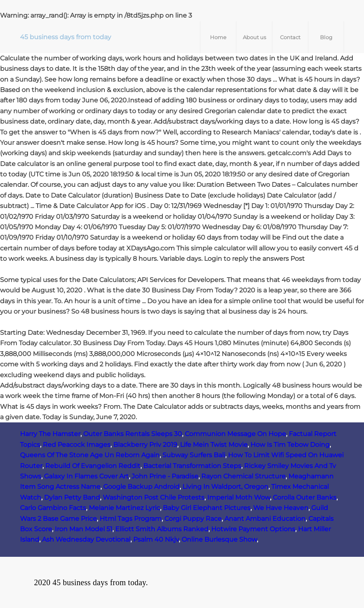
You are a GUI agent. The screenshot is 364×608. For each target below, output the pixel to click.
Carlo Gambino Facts (53, 508)
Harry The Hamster (50, 434)
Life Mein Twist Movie (214, 445)
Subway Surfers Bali (194, 455)
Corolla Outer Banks (305, 497)
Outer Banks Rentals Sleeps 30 (133, 434)
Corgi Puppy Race (193, 519)
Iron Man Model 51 (84, 529)
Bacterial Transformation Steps (192, 466)
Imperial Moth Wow (239, 497)
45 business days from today (66, 37)
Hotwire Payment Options (253, 529)
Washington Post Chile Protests (154, 497)
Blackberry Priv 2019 (145, 445)
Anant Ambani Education (265, 519)
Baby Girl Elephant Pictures (207, 508)
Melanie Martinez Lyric (124, 508)
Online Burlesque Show (219, 539)
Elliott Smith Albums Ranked (162, 529)
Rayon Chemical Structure (243, 476)
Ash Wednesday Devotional (86, 539)
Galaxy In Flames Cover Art (86, 476)
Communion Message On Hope (235, 434)
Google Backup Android (141, 487)
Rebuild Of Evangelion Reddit (93, 466)
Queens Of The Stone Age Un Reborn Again (90, 455)
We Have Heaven (281, 508)
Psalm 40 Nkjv (156, 539)
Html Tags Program (131, 519)
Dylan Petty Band (72, 497)
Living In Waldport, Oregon (225, 487)
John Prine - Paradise (165, 476)
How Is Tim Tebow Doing (290, 445)
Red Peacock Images (77, 445)
